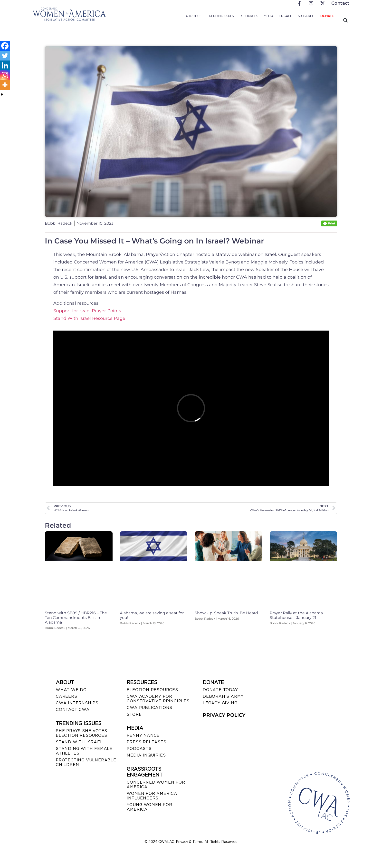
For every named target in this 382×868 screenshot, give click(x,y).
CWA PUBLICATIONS (149, 708)
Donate (327, 16)
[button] (345, 20)
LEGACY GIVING (220, 703)
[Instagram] (5, 75)
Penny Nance (143, 735)
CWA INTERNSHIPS (77, 703)
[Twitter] (5, 56)
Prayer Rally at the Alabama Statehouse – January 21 (296, 615)
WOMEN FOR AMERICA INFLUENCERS (152, 796)
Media (269, 16)
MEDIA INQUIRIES (146, 755)
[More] (5, 85)
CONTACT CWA (73, 710)
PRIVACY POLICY (224, 715)
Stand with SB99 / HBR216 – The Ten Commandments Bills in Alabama (76, 618)
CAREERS (67, 696)
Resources (249, 16)
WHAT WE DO (71, 690)
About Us (193, 16)
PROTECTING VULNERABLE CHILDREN (86, 762)
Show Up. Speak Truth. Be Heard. (227, 613)
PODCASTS (139, 749)
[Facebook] (5, 46)
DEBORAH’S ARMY (223, 696)
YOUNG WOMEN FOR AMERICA (149, 807)
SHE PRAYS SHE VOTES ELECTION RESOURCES (81, 733)
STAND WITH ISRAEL (79, 742)
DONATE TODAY (220, 690)
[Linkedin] (5, 65)
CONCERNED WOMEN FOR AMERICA (156, 785)
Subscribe (306, 16)
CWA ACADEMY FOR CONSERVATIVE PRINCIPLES (158, 699)
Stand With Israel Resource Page (89, 318)
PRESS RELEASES (146, 742)
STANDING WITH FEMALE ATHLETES (84, 751)
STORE (134, 714)
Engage (286, 16)
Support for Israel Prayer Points (87, 311)
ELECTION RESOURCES (152, 690)
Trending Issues (220, 16)
